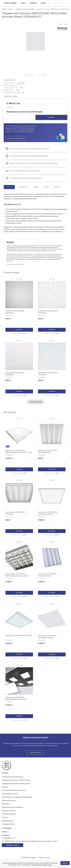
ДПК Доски (6, 804)
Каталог (5, 773)
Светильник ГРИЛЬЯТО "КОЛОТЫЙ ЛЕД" (47, 575)
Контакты (6, 835)
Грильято (5, 787)
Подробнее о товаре (10, 96)
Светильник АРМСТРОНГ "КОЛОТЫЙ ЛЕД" (48, 452)
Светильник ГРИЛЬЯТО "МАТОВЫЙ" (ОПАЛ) (47, 637)
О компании (7, 828)
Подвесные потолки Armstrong (12, 777)
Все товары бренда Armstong (15, 264)
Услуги (4, 832)
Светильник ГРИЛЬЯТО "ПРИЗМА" (19, 636)
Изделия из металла (9, 811)
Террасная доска (8, 821)
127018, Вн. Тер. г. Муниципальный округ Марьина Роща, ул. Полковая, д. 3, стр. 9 (30, 841)
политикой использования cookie (42, 865)
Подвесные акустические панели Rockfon (16, 780)
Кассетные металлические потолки (14, 790)
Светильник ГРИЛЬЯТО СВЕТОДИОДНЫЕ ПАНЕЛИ (16, 698)
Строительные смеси (9, 801)
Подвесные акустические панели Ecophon (16, 784)
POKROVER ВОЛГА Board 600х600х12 (48, 312)
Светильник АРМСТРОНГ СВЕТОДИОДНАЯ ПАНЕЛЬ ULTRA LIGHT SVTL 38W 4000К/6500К (19, 453)
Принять (65, 863)
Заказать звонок (13, 845)
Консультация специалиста (15, 138)
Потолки (5, 817)
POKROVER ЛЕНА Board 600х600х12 (15, 312)
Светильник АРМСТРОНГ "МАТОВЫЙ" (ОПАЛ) (48, 513)
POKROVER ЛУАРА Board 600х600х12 (48, 374)
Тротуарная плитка (8, 824)
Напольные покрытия (9, 814)
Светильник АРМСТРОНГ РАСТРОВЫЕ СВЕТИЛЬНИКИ (17, 575)
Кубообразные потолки (10, 794)
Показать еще (36, 402)
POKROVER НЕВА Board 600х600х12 (15, 374)
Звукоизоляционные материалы (12, 807)
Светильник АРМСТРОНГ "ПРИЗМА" (15, 513)
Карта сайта (44, 858)
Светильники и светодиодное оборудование (17, 797)
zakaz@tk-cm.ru (8, 838)
